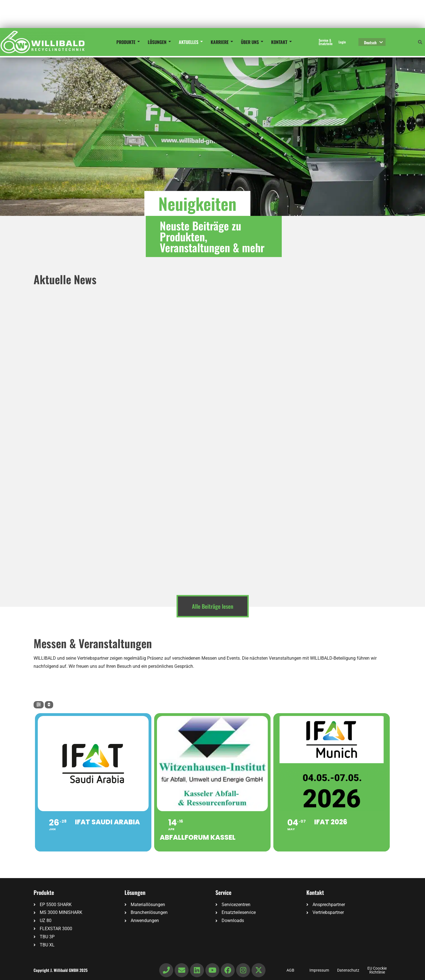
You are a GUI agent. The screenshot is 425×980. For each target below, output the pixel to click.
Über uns (251, 42)
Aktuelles (190, 42)
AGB (290, 970)
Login (342, 42)
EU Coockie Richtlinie (377, 970)
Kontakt (280, 42)
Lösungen (158, 42)
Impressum (319, 970)
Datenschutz (348, 970)
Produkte (127, 42)
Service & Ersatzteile (326, 42)
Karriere (221, 42)
